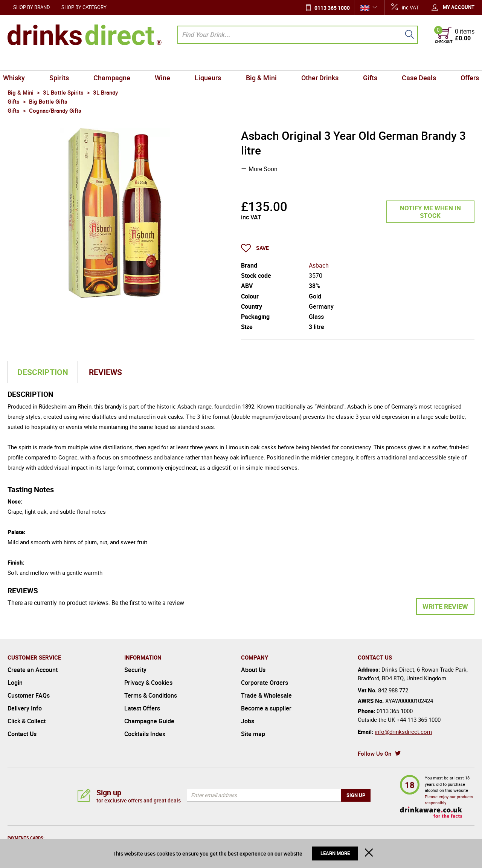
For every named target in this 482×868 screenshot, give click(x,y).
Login (15, 683)
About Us (253, 670)
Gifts (366, 62)
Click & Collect (27, 721)
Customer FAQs (29, 695)
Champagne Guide (149, 721)
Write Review (445, 606)
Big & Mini (260, 62)
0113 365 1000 (332, 8)
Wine (165, 62)
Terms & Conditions (151, 695)
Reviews (105, 372)
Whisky (21, 62)
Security (135, 670)
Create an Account (33, 670)
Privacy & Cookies (148, 683)
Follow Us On (374, 753)
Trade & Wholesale (266, 695)
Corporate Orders (265, 683)
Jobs (248, 721)
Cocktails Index (145, 734)
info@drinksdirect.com (403, 732)
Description (43, 372)
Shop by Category (84, 7)
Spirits (65, 62)
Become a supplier (266, 708)
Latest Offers (142, 708)
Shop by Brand (32, 7)
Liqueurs (209, 62)
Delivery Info (25, 708)
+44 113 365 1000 (419, 720)
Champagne (116, 62)
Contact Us (22, 734)
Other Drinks (317, 62)
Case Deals (413, 62)
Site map (253, 734)
